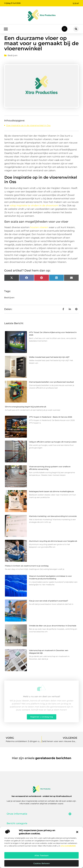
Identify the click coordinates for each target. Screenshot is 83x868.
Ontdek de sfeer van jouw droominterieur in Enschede (53, 632)
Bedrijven (13, 61)
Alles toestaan (42, 855)
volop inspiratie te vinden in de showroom (34, 211)
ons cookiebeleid (68, 846)
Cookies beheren (42, 863)
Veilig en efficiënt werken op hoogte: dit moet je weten (53, 448)
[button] (77, 832)
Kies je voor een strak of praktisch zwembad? (49, 607)
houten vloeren (39, 233)
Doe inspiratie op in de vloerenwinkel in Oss (28, 131)
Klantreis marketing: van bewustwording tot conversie (53, 522)
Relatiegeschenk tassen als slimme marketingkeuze (51, 497)
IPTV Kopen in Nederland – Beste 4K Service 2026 (50, 423)
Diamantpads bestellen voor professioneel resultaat (51, 388)
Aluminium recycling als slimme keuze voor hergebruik (53, 547)
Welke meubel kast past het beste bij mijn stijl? (49, 363)
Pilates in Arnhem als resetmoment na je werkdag (27, 572)
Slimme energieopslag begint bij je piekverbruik (26, 413)
